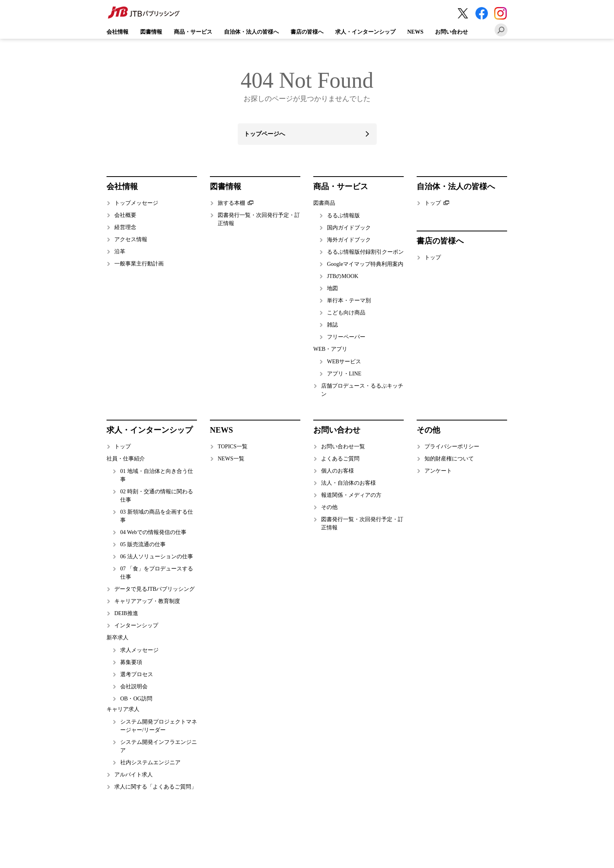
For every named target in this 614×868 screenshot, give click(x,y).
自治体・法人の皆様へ (251, 32)
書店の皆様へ (307, 32)
